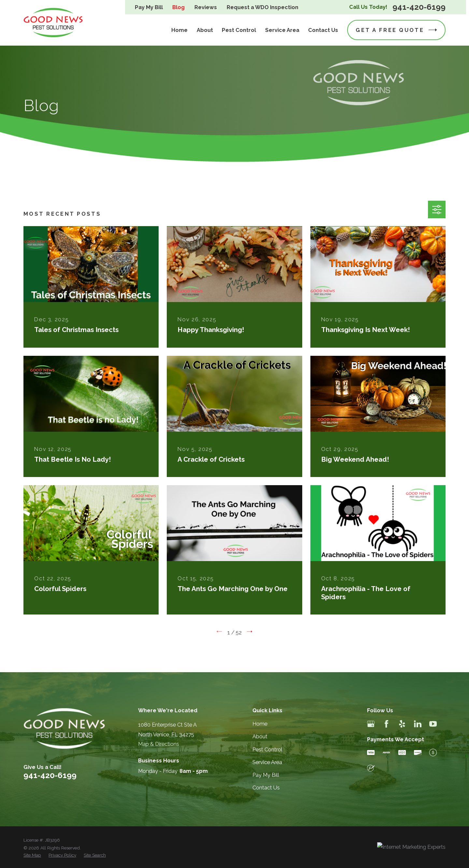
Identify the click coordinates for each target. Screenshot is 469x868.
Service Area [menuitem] (282, 30)
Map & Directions (159, 744)
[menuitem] (32, 855)
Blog (178, 7)
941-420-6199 (419, 7)
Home (260, 724)
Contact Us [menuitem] (323, 30)
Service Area (267, 762)
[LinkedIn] (418, 724)
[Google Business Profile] (371, 724)
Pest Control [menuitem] (239, 30)
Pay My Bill (149, 7)
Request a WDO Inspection (263, 7)
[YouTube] (433, 724)
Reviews (206, 7)
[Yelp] (402, 724)
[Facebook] (386, 724)
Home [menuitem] (179, 30)
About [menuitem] (205, 30)
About (260, 737)
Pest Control (267, 750)
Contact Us (266, 788)
